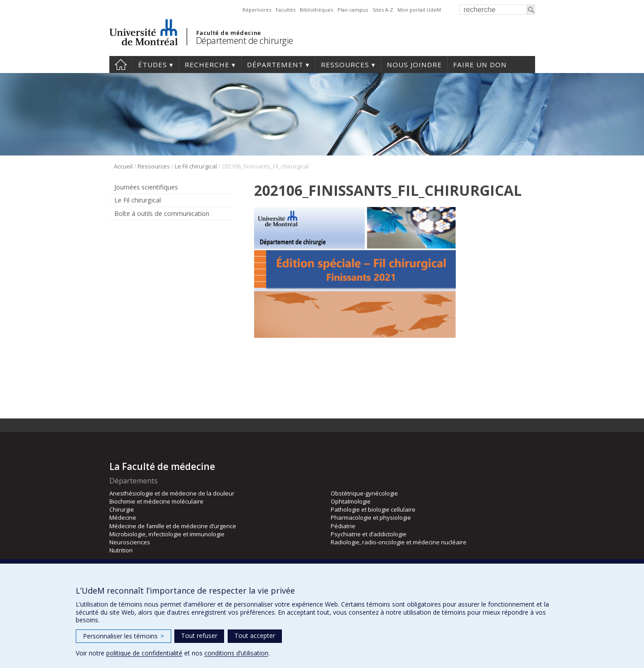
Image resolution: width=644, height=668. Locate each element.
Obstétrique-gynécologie (364, 493)
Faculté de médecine (229, 33)
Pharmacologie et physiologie (371, 517)
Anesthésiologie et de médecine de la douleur (172, 493)
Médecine (123, 517)
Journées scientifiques (146, 187)
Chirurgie (122, 509)
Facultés (285, 10)
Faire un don (480, 65)
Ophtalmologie (351, 501)
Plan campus (353, 10)
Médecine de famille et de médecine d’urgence (173, 526)
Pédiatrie (343, 526)
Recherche (207, 65)
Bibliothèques (316, 10)
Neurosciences (130, 542)
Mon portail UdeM (419, 10)
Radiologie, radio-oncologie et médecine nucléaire (399, 542)
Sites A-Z (383, 10)
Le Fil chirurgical (196, 166)
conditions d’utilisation (236, 653)
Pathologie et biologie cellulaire (373, 509)
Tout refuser (199, 636)
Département (275, 65)
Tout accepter (255, 636)
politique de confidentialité (144, 653)
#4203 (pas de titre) (121, 65)
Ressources (345, 65)
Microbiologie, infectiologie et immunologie (167, 534)
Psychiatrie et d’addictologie (369, 534)
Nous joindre (414, 65)
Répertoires (257, 10)
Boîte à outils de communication (162, 213)
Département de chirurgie (244, 41)
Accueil (123, 166)
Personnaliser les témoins (123, 636)
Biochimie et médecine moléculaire (156, 501)
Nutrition (121, 550)
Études (153, 65)
